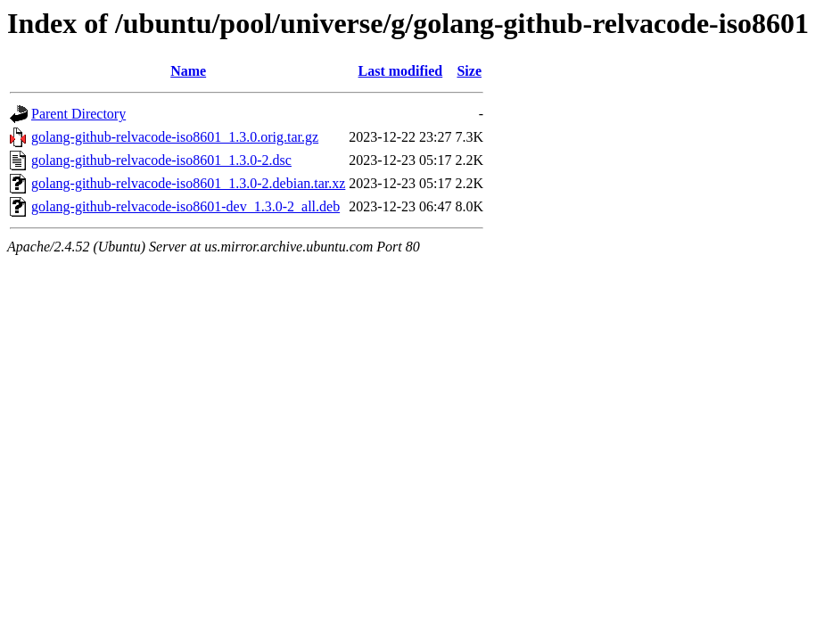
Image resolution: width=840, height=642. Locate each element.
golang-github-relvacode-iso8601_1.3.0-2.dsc (161, 160)
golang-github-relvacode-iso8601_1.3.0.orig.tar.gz (175, 137)
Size (469, 71)
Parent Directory (78, 114)
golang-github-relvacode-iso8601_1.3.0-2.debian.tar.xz (188, 183)
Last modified (401, 71)
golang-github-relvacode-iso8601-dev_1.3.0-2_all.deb (185, 206)
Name (188, 71)
